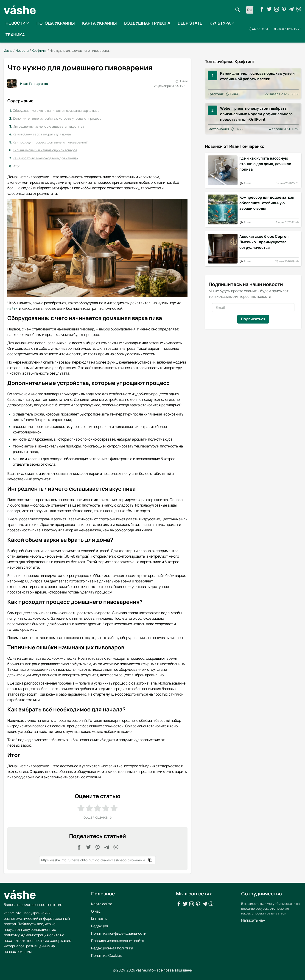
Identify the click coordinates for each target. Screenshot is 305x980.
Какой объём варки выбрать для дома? (42, 134)
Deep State (190, 23)
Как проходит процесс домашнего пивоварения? (50, 142)
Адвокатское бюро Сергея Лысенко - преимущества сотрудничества (264, 242)
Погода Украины (56, 23)
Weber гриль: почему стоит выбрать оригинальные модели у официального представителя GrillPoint (256, 114)
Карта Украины (99, 23)
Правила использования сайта (118, 940)
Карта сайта (102, 904)
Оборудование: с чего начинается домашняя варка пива (56, 110)
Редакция (100, 926)
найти (12, 308)
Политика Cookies (106, 955)
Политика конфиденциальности (119, 933)
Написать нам (253, 920)
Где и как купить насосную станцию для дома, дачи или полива (265, 163)
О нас (96, 911)
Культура (222, 23)
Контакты (99, 918)
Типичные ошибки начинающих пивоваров (45, 150)
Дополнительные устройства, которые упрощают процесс (57, 118)
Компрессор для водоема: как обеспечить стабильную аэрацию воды (267, 203)
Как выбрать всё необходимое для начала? (46, 158)
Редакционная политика (112, 948)
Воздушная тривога (147, 23)
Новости (17, 23)
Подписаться (253, 319)
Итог (17, 166)
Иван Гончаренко (28, 83)
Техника (15, 35)
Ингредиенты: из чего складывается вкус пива (49, 126)
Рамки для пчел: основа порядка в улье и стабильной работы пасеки (257, 76)
